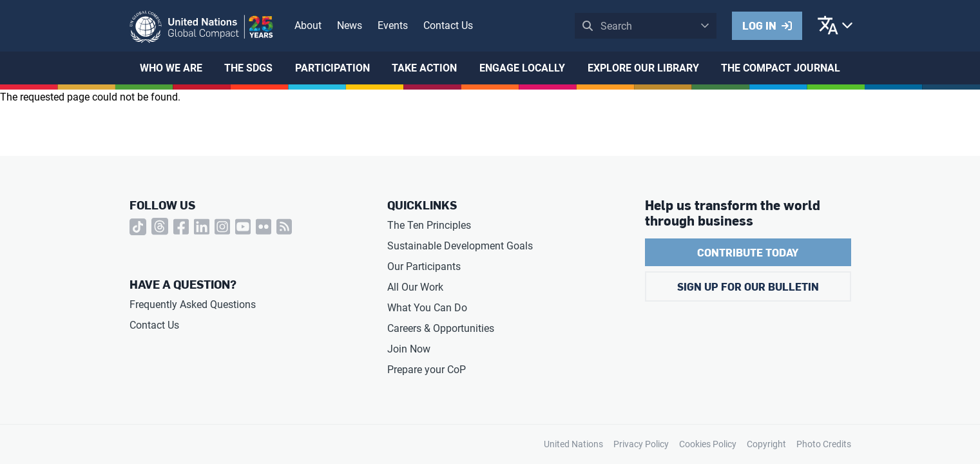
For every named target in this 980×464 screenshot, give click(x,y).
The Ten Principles (429, 225)
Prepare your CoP (427, 370)
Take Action (424, 68)
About (308, 25)
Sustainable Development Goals (460, 246)
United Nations (573, 444)
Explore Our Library (643, 68)
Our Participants (424, 266)
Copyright (766, 444)
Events (393, 25)
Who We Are (171, 68)
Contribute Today (748, 252)
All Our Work (415, 287)
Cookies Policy (708, 444)
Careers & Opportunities (441, 328)
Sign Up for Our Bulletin (748, 286)
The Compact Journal (781, 68)
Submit (588, 26)
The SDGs (248, 68)
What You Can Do (427, 308)
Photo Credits (824, 444)
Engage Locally (522, 68)
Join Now (409, 349)
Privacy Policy (641, 444)
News (350, 25)
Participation (332, 68)
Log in (759, 25)
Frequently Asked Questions (193, 304)
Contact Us (448, 25)
